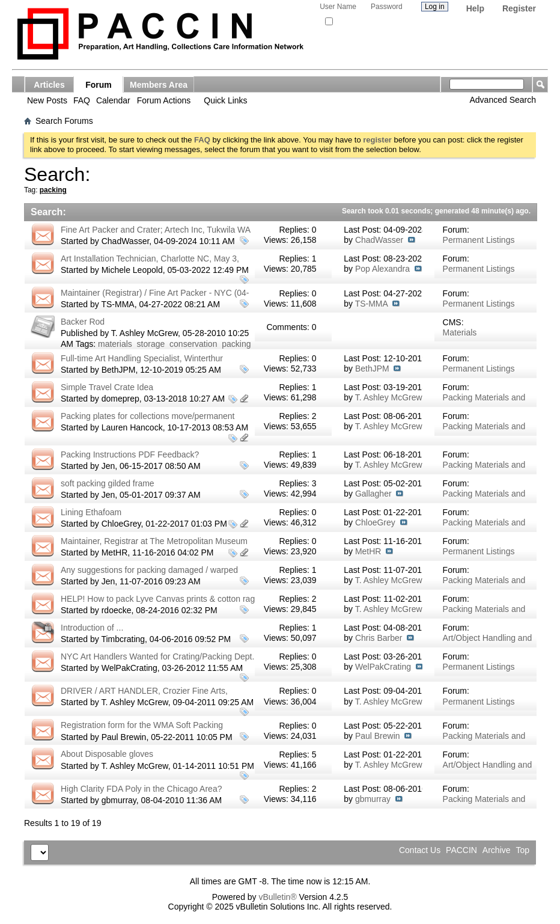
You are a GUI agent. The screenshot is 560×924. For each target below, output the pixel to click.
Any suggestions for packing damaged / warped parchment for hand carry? (149, 575)
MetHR (115, 552)
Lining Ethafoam (91, 512)
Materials (460, 332)
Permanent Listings (479, 240)
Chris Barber (379, 638)
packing (236, 344)
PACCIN (461, 850)
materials (115, 344)
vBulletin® (277, 897)
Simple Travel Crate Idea (107, 387)
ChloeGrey (121, 524)
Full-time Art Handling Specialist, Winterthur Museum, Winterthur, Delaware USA (142, 363)
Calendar (113, 100)
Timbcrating (123, 639)
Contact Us (420, 850)
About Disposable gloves (107, 754)
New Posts (47, 100)
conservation (193, 344)
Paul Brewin (124, 737)
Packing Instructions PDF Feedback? (130, 454)
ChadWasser (126, 241)
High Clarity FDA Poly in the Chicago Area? (141, 789)
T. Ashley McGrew (145, 333)
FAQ (82, 100)
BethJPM (119, 370)
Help (475, 8)
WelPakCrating (129, 668)
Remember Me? (354, 22)
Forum (99, 85)
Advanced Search (503, 100)
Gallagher (373, 494)
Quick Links (225, 100)
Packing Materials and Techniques (484, 402)
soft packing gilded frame (108, 483)
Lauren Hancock (132, 427)
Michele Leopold (132, 270)
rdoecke (117, 610)
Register (519, 8)
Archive (497, 850)
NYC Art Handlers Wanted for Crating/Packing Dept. (157, 656)
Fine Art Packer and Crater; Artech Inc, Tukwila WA (156, 230)
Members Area (159, 85)
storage (151, 344)
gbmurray (119, 800)
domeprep (120, 399)
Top (522, 850)
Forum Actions (164, 100)
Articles (49, 85)
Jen (108, 466)
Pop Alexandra (382, 269)
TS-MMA (117, 304)
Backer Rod (83, 322)
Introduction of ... (92, 628)
